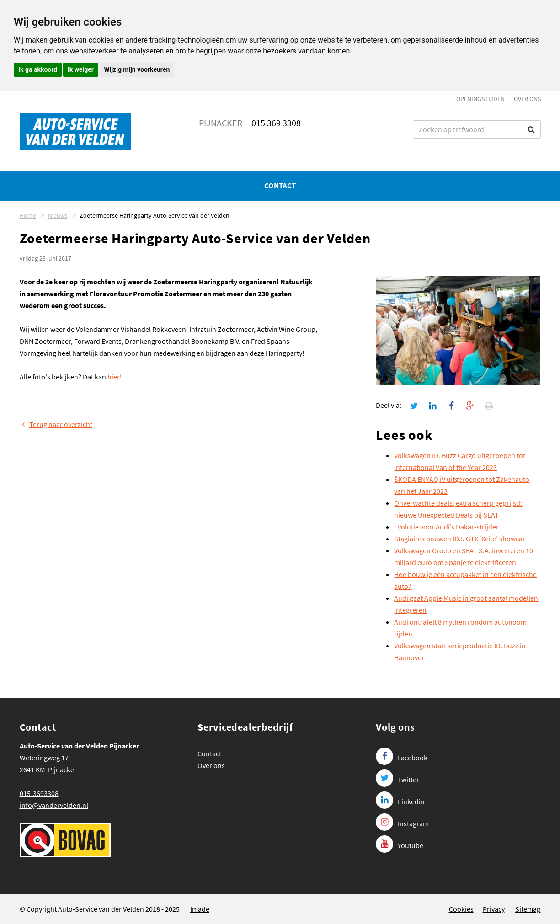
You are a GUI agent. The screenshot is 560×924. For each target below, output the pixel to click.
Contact (280, 186)
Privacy (494, 909)
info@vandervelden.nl (54, 805)
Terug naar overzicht (56, 424)
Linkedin (400, 801)
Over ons (527, 99)
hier (114, 377)
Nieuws (58, 215)
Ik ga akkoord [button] (38, 69)
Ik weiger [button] (81, 69)
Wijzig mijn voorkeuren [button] (137, 69)
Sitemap (528, 909)
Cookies (461, 909)
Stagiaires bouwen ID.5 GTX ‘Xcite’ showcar (460, 539)
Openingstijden (480, 99)
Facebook (402, 758)
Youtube (400, 845)
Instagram (402, 823)
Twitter (397, 780)
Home (28, 215)
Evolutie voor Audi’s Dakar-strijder (446, 527)
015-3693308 (39, 793)
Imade (200, 909)
